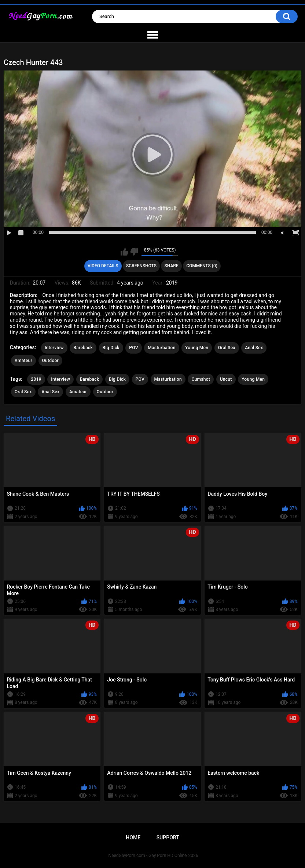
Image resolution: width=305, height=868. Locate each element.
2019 (36, 379)
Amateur (23, 361)
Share (172, 266)
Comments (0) (202, 266)
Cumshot (201, 379)
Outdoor (51, 361)
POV (133, 348)
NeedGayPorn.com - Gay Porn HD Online (148, 856)
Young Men (197, 348)
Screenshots (141, 266)
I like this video (124, 252)
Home (133, 838)
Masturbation (161, 348)
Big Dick (111, 348)
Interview (54, 348)
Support (168, 838)
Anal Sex (254, 348)
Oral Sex (227, 348)
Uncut (226, 379)
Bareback (83, 348)
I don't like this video (134, 252)
